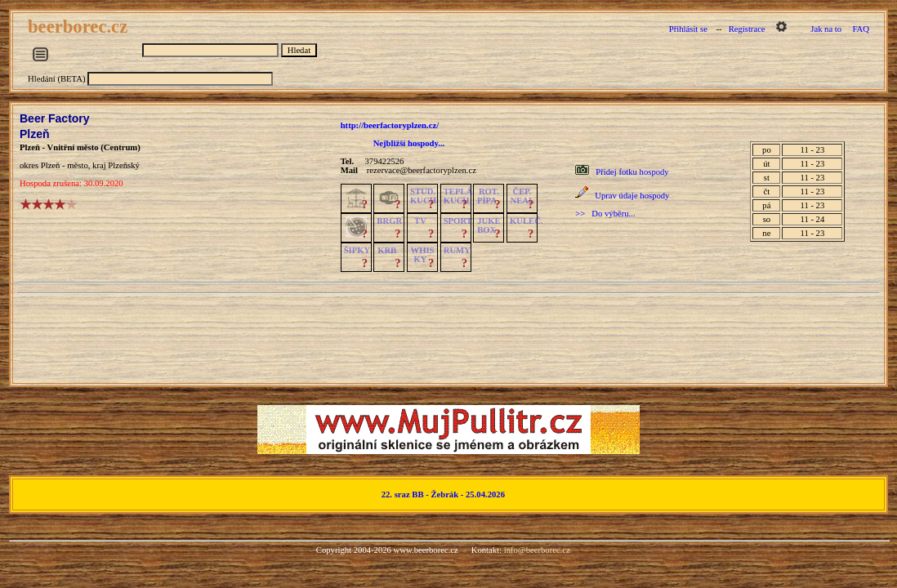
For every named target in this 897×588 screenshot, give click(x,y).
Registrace (747, 29)
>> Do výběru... (605, 214)
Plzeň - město (65, 165)
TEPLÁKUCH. (458, 196)
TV (420, 221)
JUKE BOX (489, 225)
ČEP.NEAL (522, 196)
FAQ (861, 29)
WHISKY (423, 255)
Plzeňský (123, 165)
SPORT (458, 221)
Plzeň (35, 134)
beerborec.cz (80, 27)
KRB (387, 250)
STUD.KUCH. (424, 196)
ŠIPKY (357, 250)
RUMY (457, 250)
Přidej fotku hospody (632, 172)
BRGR (389, 221)
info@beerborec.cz (537, 550)
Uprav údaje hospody (632, 196)
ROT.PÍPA (488, 196)
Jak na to (826, 29)
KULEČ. (527, 221)
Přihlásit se (688, 29)
